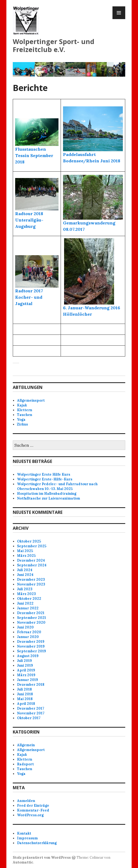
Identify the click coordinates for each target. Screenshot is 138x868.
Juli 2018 (24, 689)
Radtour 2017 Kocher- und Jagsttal (29, 297)
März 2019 (26, 675)
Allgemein (26, 745)
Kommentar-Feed (33, 810)
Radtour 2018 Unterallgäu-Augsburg (29, 220)
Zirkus (22, 424)
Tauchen (25, 415)
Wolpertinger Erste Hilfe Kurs (44, 474)
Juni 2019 (25, 665)
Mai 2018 (25, 699)
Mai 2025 (25, 551)
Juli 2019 (24, 661)
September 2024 (32, 565)
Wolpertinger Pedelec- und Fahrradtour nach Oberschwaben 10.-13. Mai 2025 (57, 486)
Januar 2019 (28, 680)
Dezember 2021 (31, 613)
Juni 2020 (25, 627)
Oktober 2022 (29, 599)
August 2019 (28, 656)
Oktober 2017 (29, 718)
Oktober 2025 (29, 541)
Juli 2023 (25, 589)
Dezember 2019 (31, 642)
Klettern (25, 410)
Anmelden (26, 801)
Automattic (23, 862)
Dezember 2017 (31, 708)
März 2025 (26, 556)
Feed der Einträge (33, 806)
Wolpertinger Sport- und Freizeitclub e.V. (54, 45)
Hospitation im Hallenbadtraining (47, 494)
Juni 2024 (25, 575)
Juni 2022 (25, 603)
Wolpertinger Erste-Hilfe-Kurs (45, 479)
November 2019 (31, 646)
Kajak (22, 405)
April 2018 (26, 704)
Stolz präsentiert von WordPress (42, 858)
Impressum (27, 838)
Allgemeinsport (31, 400)
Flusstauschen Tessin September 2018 (34, 155)
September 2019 (32, 651)
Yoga (21, 420)
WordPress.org (30, 815)
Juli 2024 (25, 570)
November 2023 (31, 584)
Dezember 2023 (31, 580)
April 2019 (26, 670)
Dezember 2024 (31, 560)
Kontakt (24, 833)
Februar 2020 (29, 632)
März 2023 (26, 594)
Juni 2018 (25, 694)
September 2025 (32, 546)
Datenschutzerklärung (37, 843)
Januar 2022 (28, 608)
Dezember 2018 (31, 685)
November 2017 (31, 713)
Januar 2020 (28, 637)
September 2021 (32, 618)
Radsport (25, 764)
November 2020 (31, 622)
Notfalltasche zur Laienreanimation (49, 498)
